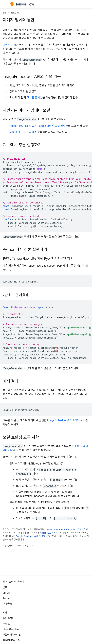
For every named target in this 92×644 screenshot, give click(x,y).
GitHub (6, 593)
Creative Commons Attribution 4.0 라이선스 (65, 529)
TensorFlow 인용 (11, 640)
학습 (5, 13)
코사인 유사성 (34, 98)
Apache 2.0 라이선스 (50, 533)
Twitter (7, 598)
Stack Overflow (11, 629)
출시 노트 (7, 624)
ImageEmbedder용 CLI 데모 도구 (66, 420)
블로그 (6, 587)
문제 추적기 (8, 618)
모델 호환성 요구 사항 (22, 132)
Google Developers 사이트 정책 (31, 536)
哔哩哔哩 (7, 604)
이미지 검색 (9, 45)
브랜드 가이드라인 (12, 635)
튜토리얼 (15, 13)
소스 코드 (57, 237)
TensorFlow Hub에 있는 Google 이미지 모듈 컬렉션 (39, 126)
